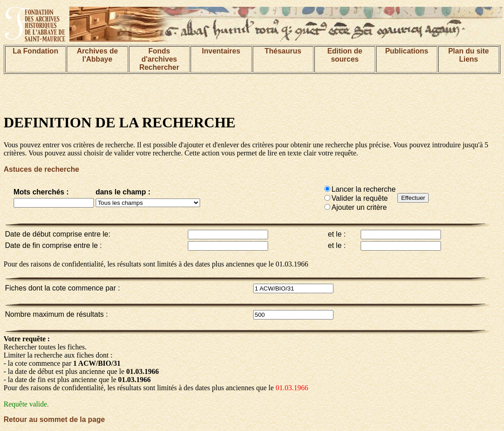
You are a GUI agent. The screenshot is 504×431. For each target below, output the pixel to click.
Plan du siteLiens (469, 55)
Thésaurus (283, 51)
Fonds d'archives (159, 55)
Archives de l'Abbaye (97, 55)
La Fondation (35, 51)
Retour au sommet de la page (54, 419)
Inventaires (221, 51)
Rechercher (159, 67)
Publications (407, 51)
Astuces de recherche (41, 169)
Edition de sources (345, 55)
